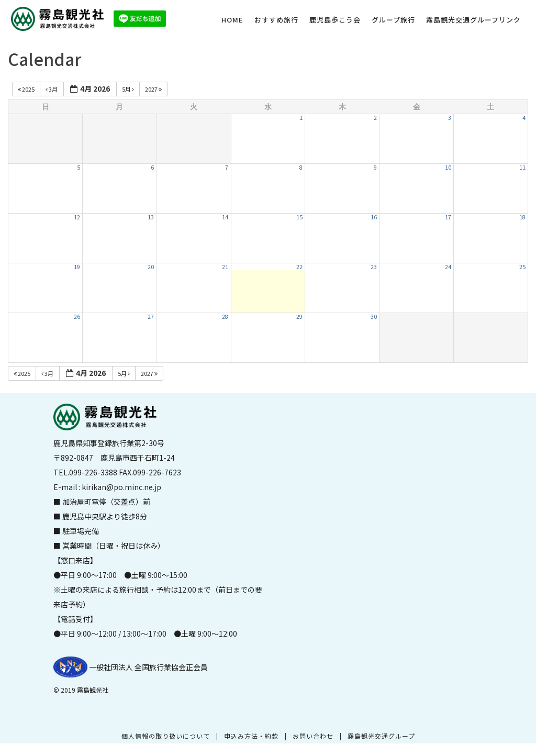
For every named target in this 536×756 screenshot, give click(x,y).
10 (448, 167)
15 (299, 217)
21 (225, 267)
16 (374, 217)
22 (299, 267)
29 (299, 316)
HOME (232, 20)
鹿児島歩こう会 (335, 20)
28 (225, 316)
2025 (27, 89)
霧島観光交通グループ (381, 736)
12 (77, 217)
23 (374, 267)
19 (77, 267)
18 (522, 217)
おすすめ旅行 (276, 20)
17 (448, 217)
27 (151, 316)
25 (522, 267)
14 (225, 217)
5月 (129, 89)
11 (522, 167)
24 (448, 267)
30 (374, 316)
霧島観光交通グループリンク (473, 20)
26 (77, 316)
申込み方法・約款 (251, 736)
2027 (154, 89)
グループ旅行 (393, 20)
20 (151, 267)
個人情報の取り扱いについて (166, 736)
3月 (52, 89)
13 (151, 217)
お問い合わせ (313, 736)
